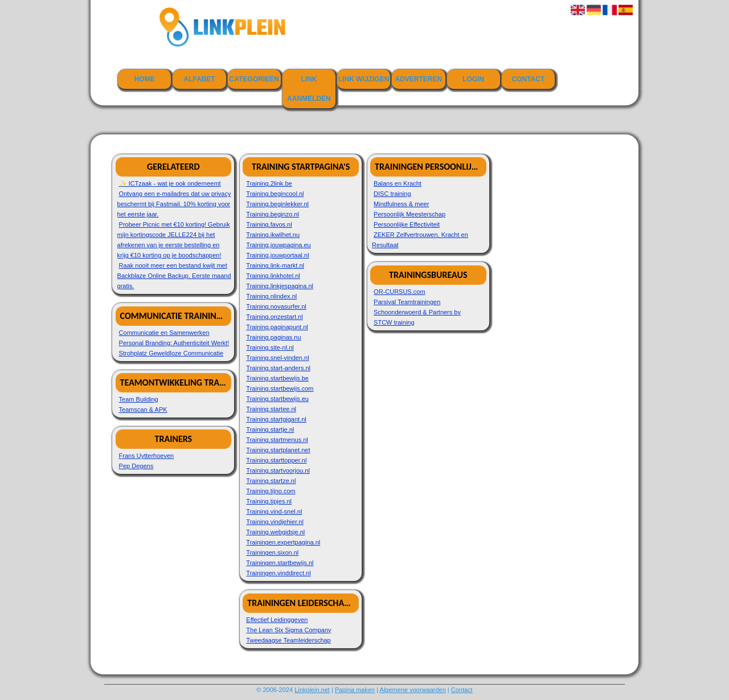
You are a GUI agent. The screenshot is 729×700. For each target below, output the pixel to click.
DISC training (392, 194)
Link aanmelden (309, 89)
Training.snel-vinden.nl (277, 358)
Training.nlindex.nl (271, 296)
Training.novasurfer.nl (276, 306)
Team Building (139, 399)
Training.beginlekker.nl (277, 204)
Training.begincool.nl (275, 194)
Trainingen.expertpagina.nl (283, 542)
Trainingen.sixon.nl (272, 552)
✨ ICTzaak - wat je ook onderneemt (170, 183)
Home (145, 79)
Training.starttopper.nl (276, 460)
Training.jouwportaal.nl (277, 255)
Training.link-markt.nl (275, 265)
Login (473, 79)
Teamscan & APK (143, 410)
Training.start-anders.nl (278, 368)
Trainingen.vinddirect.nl (278, 573)
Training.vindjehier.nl (275, 522)
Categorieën (254, 79)
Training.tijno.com (271, 491)
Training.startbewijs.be (277, 378)
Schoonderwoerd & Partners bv (417, 312)
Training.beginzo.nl (273, 214)
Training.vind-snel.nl (274, 511)
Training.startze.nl (271, 481)
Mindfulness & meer (401, 204)
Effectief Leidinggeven (277, 620)
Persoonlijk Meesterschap (409, 214)
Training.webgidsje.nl (275, 532)
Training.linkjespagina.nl (280, 286)
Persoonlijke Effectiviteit (407, 224)
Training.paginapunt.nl (277, 327)
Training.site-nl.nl (270, 347)
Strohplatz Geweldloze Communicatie (171, 353)
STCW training (394, 322)
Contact (528, 79)
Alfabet (199, 79)
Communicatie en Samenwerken (164, 333)
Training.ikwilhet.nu (273, 235)
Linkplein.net (312, 690)
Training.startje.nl (270, 429)
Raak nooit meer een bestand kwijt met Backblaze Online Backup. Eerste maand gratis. (174, 276)
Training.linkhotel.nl (273, 276)
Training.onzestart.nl (274, 317)
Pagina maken (355, 690)
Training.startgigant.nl (276, 419)
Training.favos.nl (269, 224)
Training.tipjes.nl (269, 501)
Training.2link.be (269, 183)
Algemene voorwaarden (413, 690)
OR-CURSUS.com (399, 292)
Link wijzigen (364, 79)
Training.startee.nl (271, 409)
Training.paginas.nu (273, 337)
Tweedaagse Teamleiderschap (288, 640)
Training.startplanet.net (278, 450)
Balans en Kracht (398, 183)
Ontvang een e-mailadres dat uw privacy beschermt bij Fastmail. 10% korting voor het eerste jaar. (174, 204)
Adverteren (419, 79)
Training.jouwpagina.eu (278, 245)
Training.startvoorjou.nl (278, 470)
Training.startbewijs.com (280, 388)
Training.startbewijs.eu (277, 399)
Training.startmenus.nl (277, 440)
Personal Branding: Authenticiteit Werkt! (174, 343)
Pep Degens (136, 466)
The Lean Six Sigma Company (288, 630)
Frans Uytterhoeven (147, 456)
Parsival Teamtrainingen (407, 302)
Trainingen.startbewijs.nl (280, 563)
